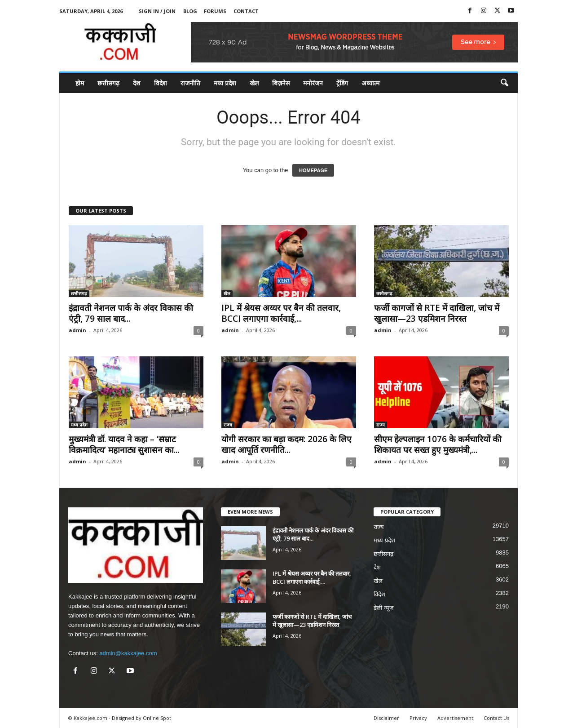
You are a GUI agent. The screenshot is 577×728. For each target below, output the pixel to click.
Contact (246, 11)
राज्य (228, 425)
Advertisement (455, 718)
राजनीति (190, 83)
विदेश (161, 83)
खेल (254, 83)
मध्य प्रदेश (225, 83)
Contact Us (496, 718)
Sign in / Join (157, 11)
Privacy (418, 718)
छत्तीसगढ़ (108, 83)
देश (137, 83)
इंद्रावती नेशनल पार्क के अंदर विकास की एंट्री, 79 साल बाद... (131, 313)
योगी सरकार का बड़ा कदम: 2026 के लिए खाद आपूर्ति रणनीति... (286, 444)
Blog (190, 11)
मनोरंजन (313, 83)
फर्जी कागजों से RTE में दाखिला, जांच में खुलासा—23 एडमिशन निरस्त (437, 313)
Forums (215, 11)
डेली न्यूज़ (384, 608)
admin (77, 330)
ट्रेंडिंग (342, 83)
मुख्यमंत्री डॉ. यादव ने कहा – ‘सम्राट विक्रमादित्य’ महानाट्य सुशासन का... (124, 444)
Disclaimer (386, 718)
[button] (504, 83)
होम (80, 83)
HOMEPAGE (313, 170)
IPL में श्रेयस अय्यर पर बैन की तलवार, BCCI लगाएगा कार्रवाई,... (281, 313)
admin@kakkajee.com (128, 653)
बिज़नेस (281, 83)
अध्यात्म (370, 83)
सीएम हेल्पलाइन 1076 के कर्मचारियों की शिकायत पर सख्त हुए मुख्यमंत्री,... (438, 444)
